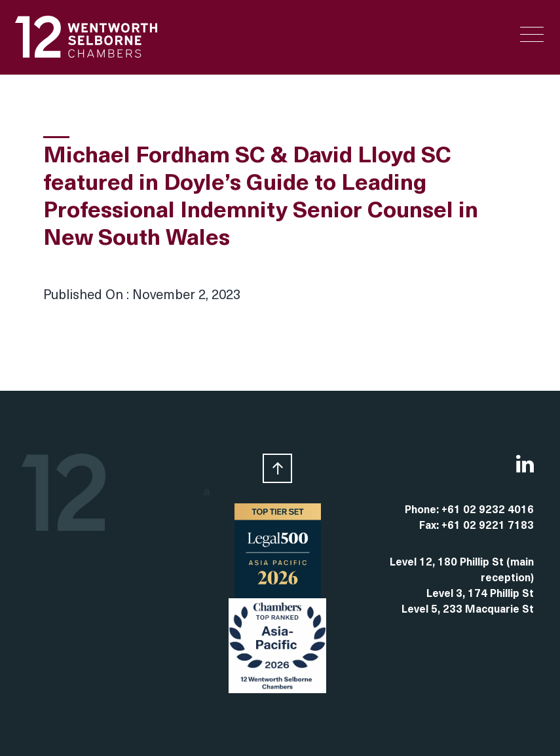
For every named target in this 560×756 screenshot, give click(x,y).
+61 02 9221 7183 (488, 526)
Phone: (423, 511)
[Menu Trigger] (532, 34)
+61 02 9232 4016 (488, 511)
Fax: (430, 526)
